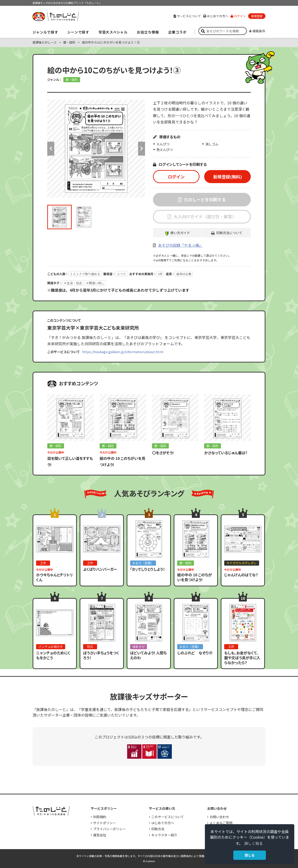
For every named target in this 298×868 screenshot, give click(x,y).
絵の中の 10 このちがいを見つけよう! (195, 577)
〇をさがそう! (163, 453)
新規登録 (257, 16)
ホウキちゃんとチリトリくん (54, 577)
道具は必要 (184, 274)
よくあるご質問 (221, 823)
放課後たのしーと (45, 42)
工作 (43, 563)
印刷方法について (229, 233)
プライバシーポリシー (109, 829)
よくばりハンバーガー (100, 569)
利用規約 (100, 817)
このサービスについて (168, 817)
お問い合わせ (219, 817)
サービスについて (187, 16)
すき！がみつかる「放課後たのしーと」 (56, 17)
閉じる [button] (250, 855)
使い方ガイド (180, 233)
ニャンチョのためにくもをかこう (53, 655)
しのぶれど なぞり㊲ (195, 653)
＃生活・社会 (73, 283)
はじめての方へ (216, 16)
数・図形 (69, 42)
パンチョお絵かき (51, 647)
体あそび (139, 647)
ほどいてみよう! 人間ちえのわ (148, 655)
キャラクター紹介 (164, 835)
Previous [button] (51, 149)
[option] (96, 149)
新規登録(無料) (228, 177)
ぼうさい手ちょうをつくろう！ (101, 655)
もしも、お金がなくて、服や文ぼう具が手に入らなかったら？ (242, 658)
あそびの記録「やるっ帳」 (180, 245)
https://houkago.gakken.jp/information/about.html (123, 352)
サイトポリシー (105, 823)
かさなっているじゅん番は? (226, 453)
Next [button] (142, 149)
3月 (160, 274)
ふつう (121, 274)
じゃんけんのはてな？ (241, 575)
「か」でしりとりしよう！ (147, 569)
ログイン (238, 16)
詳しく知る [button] (254, 843)
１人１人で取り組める (85, 274)
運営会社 (100, 835)
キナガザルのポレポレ (242, 563)
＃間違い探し (95, 283)
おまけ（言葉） (143, 563)
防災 (90, 647)
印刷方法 (158, 829)
